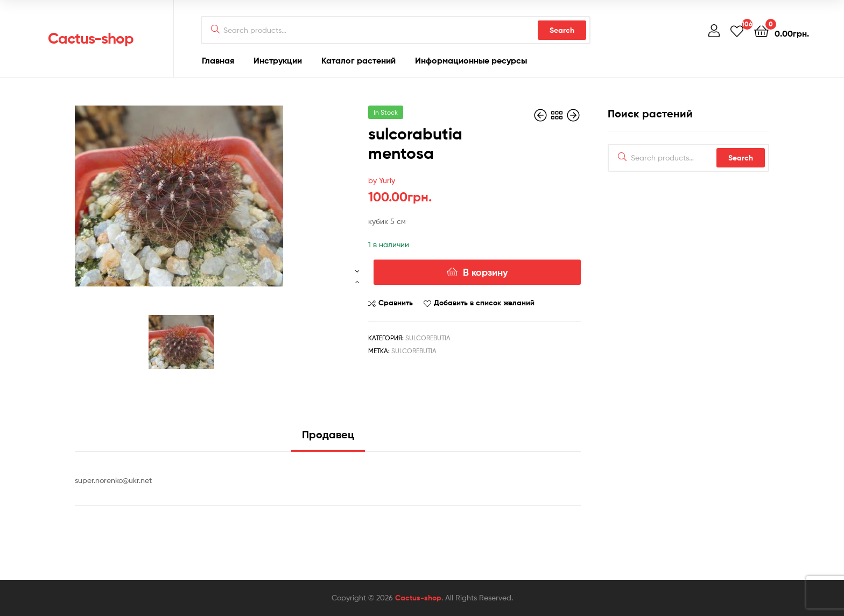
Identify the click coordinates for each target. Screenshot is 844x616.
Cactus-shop (91, 38)
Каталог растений (358, 60)
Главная (218, 60)
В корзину (485, 272)
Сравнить (396, 303)
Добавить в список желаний (484, 303)
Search (562, 30)
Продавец (328, 434)
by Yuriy (382, 180)
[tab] (328, 439)
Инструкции (278, 60)
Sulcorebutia (428, 338)
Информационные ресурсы (471, 60)
